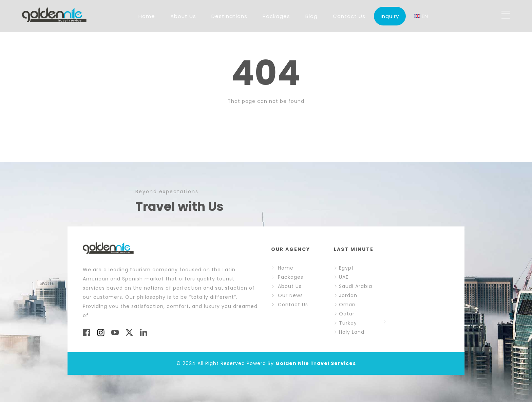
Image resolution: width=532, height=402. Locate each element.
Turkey (345, 323)
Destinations (229, 16)
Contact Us (349, 16)
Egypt (344, 268)
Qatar (344, 314)
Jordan (346, 295)
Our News (290, 295)
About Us (183, 16)
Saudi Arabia (353, 286)
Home (147, 16)
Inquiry (390, 16)
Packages (276, 16)
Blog (311, 16)
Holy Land (352, 332)
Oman (345, 305)
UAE (341, 277)
